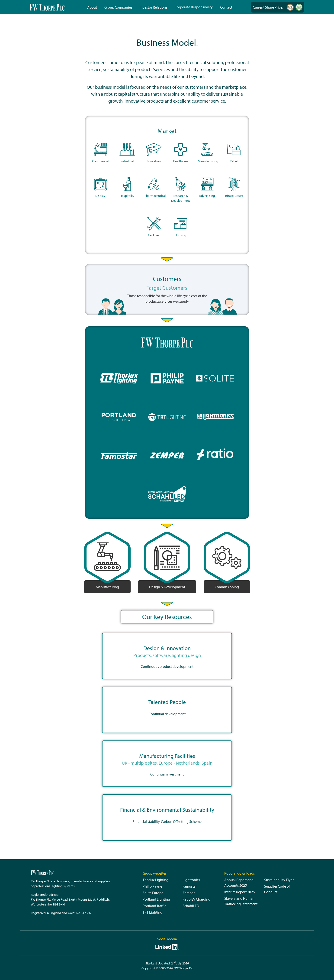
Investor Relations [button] (153, 7)
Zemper (189, 893)
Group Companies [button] (118, 7)
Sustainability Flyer (279, 880)
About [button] (92, 7)
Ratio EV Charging (196, 899)
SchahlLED (191, 906)
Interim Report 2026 (239, 892)
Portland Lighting (156, 899)
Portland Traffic (154, 906)
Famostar (190, 886)
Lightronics (191, 880)
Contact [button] (226, 7)
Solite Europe (153, 893)
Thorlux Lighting (156, 880)
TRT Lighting (153, 912)
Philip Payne (152, 886)
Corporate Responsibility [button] (194, 7)
